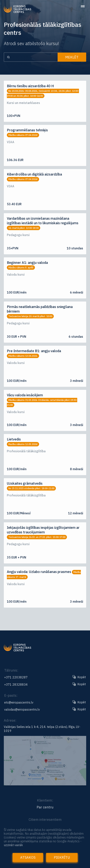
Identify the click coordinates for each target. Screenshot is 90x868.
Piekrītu (62, 857)
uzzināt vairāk (13, 845)
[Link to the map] (45, 784)
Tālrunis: (11, 670)
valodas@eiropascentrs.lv (22, 709)
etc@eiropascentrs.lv (19, 702)
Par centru (45, 807)
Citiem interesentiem (45, 820)
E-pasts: (11, 695)
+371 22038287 (16, 677)
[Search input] (31, 57)
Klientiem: (45, 800)
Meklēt (72, 57)
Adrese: (10, 720)
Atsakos (28, 857)
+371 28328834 (16, 685)
